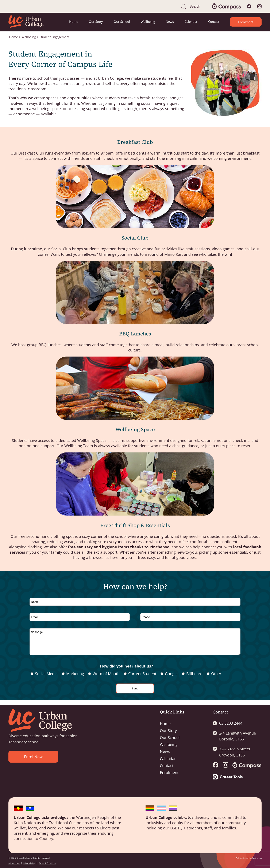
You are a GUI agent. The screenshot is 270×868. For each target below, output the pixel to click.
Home (74, 22)
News (170, 22)
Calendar (191, 22)
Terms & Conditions (47, 863)
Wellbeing (148, 22)
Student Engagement (54, 37)
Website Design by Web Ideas (249, 858)
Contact (214, 22)
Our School (122, 22)
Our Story (96, 22)
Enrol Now (33, 757)
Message (135, 644)
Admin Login (14, 863)
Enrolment (246, 22)
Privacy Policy (29, 863)
